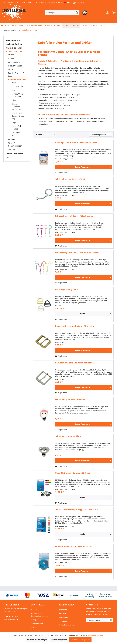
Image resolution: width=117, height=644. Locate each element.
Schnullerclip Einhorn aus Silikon (70, 400)
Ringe (14, 122)
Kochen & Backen (14, 44)
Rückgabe (35, 620)
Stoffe (11, 69)
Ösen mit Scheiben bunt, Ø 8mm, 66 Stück (74, 547)
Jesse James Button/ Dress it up (18, 116)
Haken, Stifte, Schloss (17, 127)
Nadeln (11, 58)
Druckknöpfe (17, 86)
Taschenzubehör (17, 134)
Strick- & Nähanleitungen (15, 144)
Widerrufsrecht (37, 624)
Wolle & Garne (14, 62)
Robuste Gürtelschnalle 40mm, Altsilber (73, 363)
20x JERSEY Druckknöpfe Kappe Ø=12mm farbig (77, 510)
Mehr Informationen (96, 635)
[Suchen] (77, 13)
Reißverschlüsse (15, 66)
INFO (8, 157)
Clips (14, 100)
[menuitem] (66, 13)
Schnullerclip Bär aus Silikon (68, 436)
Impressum (63, 621)
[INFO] (103, 25)
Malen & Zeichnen (14, 48)
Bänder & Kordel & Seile (16, 75)
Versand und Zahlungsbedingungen (40, 614)
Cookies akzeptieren (59, 640)
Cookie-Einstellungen (67, 625)
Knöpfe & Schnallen (17, 80)
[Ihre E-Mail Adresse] (97, 620)
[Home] (5, 25)
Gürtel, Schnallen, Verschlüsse (17, 107)
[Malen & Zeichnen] (53, 25)
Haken (14, 90)
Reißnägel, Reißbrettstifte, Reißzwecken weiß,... (77, 143)
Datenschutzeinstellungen (37, 640)
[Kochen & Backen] (35, 25)
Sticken (11, 55)
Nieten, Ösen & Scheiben (17, 95)
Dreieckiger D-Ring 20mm (67, 289)
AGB (33, 628)
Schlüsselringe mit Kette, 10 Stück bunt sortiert (77, 253)
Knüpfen (12, 139)
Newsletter (79, 3)
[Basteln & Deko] (18, 25)
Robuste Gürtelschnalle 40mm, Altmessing (75, 326)
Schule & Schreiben (15, 154)
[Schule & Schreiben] (90, 25)
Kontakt (34, 609)
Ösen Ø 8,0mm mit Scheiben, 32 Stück (73, 473)
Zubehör (12, 150)
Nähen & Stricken (14, 52)
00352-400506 (11, 3)
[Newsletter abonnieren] (111, 620)
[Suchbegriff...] (62, 13)
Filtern (40, 134)
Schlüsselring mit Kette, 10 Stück (70, 179)
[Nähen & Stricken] (71, 25)
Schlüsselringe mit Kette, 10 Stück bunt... (74, 216)
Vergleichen (61, 172)
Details (95, 313)
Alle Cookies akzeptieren (80, 640)
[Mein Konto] (107, 13)
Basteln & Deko (13, 40)
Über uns (62, 613)
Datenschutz (63, 617)
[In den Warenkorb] (84, 167)
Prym (14, 83)
